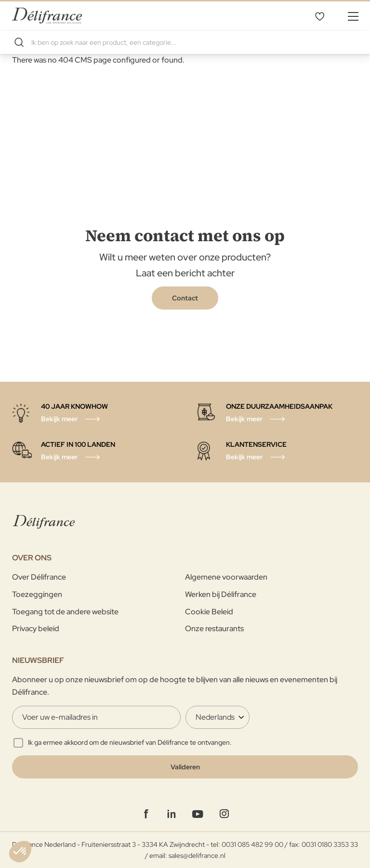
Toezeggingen (37, 594)
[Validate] (185, 767)
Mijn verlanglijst (319, 16)
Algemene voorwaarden (226, 577)
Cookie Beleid (209, 612)
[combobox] (185, 42)
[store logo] (47, 16)
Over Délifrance (39, 577)
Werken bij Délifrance (221, 594)
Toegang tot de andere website (65, 612)
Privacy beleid (36, 628)
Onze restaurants (214, 628)
